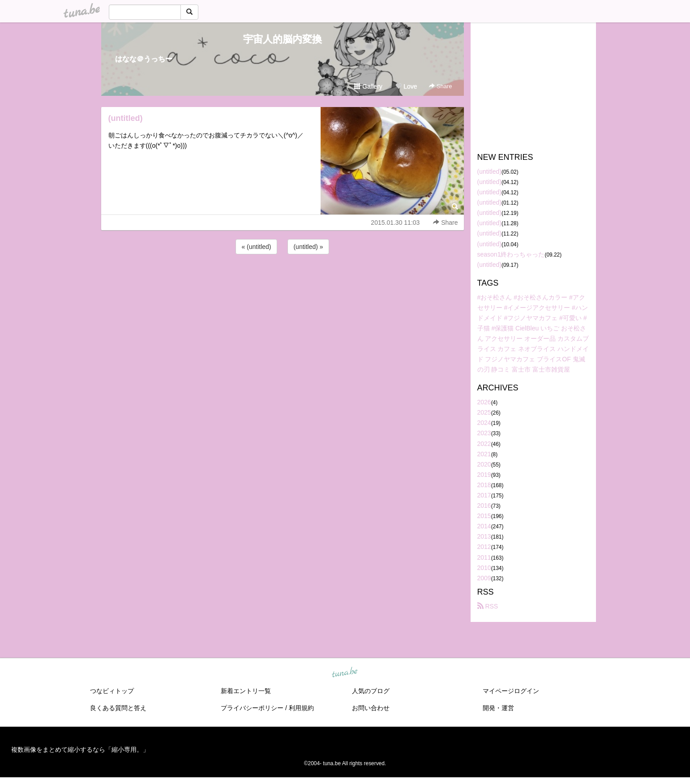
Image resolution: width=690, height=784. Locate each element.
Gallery (368, 86)
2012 (484, 547)
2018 (484, 485)
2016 (484, 506)
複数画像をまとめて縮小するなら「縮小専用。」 (80, 750)
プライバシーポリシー (252, 708)
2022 (484, 444)
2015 (484, 516)
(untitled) (126, 118)
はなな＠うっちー (144, 59)
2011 (484, 557)
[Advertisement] (283, 280)
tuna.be (345, 673)
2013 (484, 536)
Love (406, 86)
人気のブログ (371, 691)
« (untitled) (256, 247)
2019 (484, 475)
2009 (484, 578)
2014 (484, 526)
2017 (484, 495)
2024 (484, 423)
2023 (484, 433)
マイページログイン (511, 691)
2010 (484, 568)
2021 (484, 454)
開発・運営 (498, 708)
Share (440, 86)
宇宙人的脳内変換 (283, 39)
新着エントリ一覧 (246, 691)
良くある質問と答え (118, 708)
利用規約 (301, 708)
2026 (484, 402)
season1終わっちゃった (511, 254)
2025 (484, 412)
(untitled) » (308, 247)
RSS (488, 606)
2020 (484, 464)
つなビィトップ (112, 691)
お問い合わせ (371, 708)
